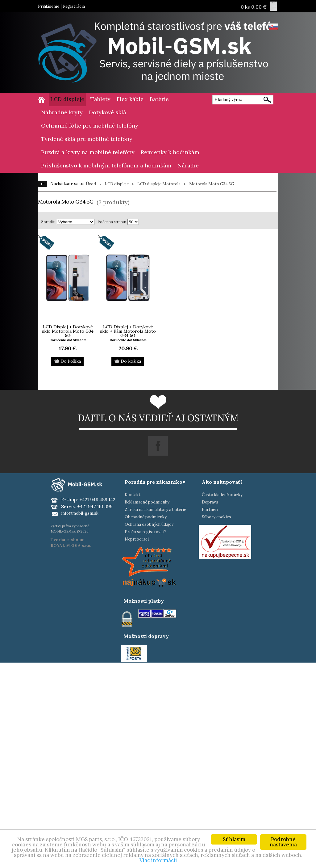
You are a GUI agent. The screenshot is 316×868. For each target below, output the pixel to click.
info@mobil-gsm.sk (80, 513)
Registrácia (74, 6)
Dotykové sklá (108, 112)
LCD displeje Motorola (159, 184)
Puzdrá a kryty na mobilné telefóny (88, 152)
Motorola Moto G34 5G (212, 184)
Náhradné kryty (62, 112)
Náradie (188, 165)
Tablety (100, 99)
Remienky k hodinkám (170, 152)
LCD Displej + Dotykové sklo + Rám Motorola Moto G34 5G (128, 331)
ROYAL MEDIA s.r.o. (71, 546)
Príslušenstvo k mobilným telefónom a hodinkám (106, 165)
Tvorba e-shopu (67, 540)
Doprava (210, 502)
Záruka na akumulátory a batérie (155, 510)
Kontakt (133, 495)
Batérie (159, 99)
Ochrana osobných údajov (149, 524)
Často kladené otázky (222, 495)
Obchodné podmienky (146, 517)
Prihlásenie (49, 6)
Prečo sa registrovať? (146, 532)
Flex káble (130, 99)
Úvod (91, 184)
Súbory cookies (216, 517)
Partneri (210, 510)
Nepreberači (137, 539)
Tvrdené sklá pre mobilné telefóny (87, 139)
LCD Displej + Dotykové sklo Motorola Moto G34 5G (68, 331)
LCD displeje (67, 99)
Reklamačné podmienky (147, 502)
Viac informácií (158, 860)
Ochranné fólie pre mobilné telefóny (90, 126)
